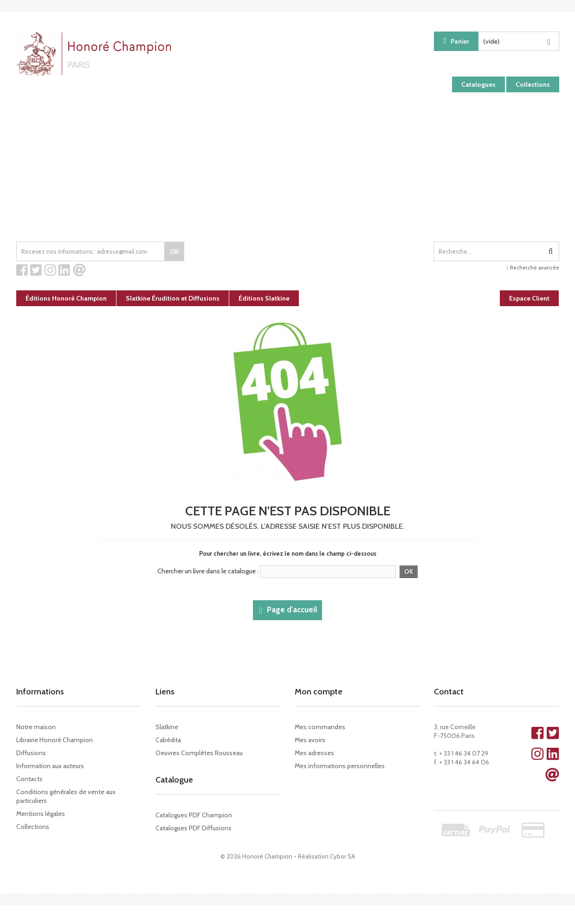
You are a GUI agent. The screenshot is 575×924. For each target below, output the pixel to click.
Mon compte (319, 692)
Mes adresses (314, 753)
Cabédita (168, 740)
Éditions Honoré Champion (66, 298)
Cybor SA (342, 856)
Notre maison (36, 727)
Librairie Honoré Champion (55, 740)
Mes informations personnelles (340, 766)
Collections (533, 84)
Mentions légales (41, 814)
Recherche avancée (533, 268)
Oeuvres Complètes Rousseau (199, 753)
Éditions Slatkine (264, 298)
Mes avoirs (310, 740)
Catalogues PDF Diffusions (194, 828)
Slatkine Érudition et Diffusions (173, 298)
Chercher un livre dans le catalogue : (208, 571)
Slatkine (167, 727)
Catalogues (478, 84)
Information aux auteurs (50, 766)
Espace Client (529, 298)
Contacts (29, 779)
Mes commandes (320, 727)
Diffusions (31, 753)
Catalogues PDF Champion (194, 815)
